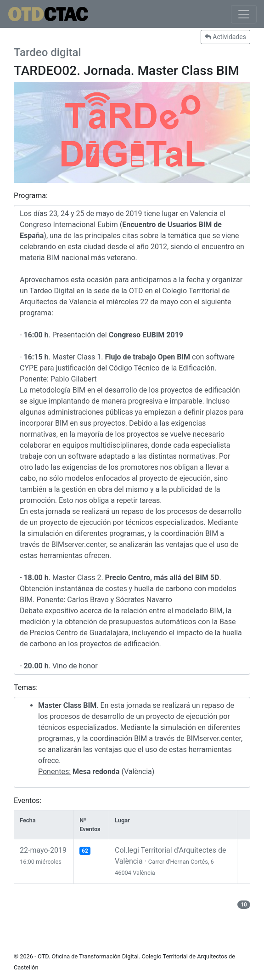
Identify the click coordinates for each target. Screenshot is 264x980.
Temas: (26, 687)
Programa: (31, 196)
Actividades (225, 37)
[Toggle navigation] (244, 14)
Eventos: (28, 801)
